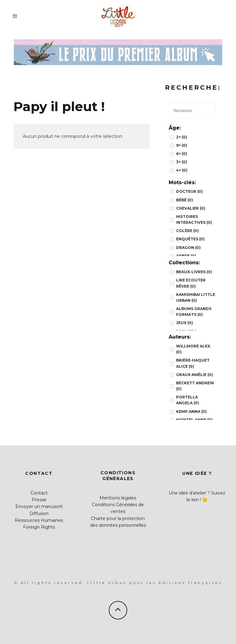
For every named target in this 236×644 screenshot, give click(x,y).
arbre (186, 256)
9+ (182, 145)
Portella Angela (188, 400)
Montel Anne (194, 420)
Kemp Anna (191, 411)
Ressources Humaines (39, 520)
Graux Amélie (195, 375)
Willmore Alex (193, 349)
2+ (182, 137)
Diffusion (39, 514)
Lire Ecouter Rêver (191, 283)
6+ (182, 154)
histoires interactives (194, 219)
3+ (182, 162)
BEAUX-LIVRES (194, 272)
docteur (189, 191)
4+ (182, 170)
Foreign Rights (39, 527)
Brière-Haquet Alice (193, 363)
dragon (188, 248)
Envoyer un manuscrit (39, 506)
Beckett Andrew (195, 386)
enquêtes (190, 239)
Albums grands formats (194, 312)
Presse (39, 500)
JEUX (185, 323)
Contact (39, 493)
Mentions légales (118, 498)
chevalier (191, 208)
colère (187, 231)
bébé (185, 200)
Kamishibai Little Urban (196, 297)
